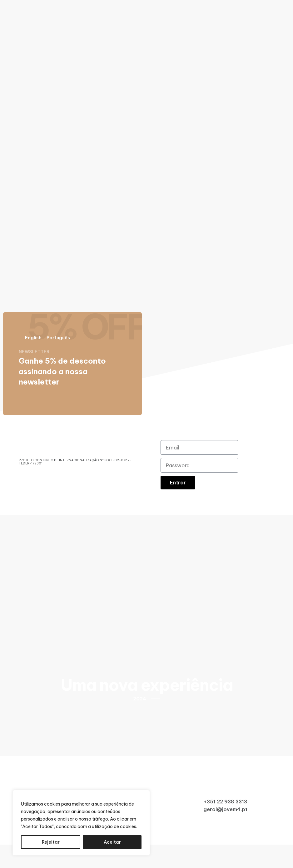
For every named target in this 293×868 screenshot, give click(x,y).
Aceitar (112, 842)
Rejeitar (51, 842)
